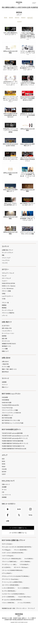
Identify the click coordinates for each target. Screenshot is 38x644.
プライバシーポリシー (22, 612)
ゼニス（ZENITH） (19, 568)
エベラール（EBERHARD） (8, 600)
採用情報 (4, 497)
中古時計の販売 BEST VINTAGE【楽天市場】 (13, 441)
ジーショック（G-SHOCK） (24, 606)
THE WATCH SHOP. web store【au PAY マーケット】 (15, 438)
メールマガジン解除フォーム (18, 533)
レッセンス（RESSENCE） (8, 591)
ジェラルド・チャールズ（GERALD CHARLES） (13, 597)
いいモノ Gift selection (8, 288)
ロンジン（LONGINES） (24, 591)
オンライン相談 (6, 367)
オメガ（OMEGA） (6, 562)
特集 (3, 255)
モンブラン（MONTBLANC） (9, 594)
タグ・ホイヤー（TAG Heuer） (9, 571)
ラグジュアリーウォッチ (8, 273)
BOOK (11, 18)
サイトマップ (31, 612)
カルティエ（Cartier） (7, 544)
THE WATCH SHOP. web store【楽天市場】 (12, 433)
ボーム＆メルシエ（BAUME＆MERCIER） (12, 603)
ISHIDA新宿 (5, 397)
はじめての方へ (6, 326)
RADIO (23, 18)
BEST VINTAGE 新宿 (7, 418)
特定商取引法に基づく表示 (9, 612)
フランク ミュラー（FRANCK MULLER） (12, 559)
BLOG (19, 509)
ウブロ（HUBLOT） (6, 568)
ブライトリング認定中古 (8, 313)
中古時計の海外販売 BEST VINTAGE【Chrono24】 (14, 449)
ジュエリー (5, 281)
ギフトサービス (6, 341)
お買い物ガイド (7, 322)
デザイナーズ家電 (6, 291)
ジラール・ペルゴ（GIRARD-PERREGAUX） (12, 574)
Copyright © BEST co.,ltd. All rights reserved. (19, 625)
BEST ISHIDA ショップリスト (11, 394)
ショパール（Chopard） (8, 556)
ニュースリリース (6, 495)
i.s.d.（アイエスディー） (8, 296)
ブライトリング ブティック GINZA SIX (11, 413)
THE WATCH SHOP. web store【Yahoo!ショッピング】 (15, 436)
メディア (5, 455)
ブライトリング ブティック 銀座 (10, 410)
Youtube (8, 509)
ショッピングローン (7, 331)
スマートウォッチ (6, 278)
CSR (3, 492)
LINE (8, 521)
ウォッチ (4, 276)
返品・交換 (4, 339)
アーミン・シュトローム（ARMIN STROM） (12, 585)
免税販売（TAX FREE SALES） (9, 344)
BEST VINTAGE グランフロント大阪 (11, 420)
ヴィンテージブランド (7, 253)
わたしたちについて (8, 481)
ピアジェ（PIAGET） (7, 576)
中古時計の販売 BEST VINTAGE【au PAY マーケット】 (15, 444)
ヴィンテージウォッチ (7, 310)
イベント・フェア (6, 258)
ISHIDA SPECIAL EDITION (8, 283)
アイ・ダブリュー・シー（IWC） (23, 565)
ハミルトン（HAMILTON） (8, 606)
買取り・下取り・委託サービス (9, 369)
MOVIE (17, 18)
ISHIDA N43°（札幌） (7, 403)
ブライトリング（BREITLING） (21, 562)
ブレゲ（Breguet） (6, 550)
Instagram (30, 509)
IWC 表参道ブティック (7, 415)
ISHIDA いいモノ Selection (9, 286)
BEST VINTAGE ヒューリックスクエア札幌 (13, 423)
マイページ (5, 378)
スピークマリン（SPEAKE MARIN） (10, 588)
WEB (6, 18)
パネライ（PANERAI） (7, 565)
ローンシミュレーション (8, 333)
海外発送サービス (6, 346)
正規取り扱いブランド (7, 250)
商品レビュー (5, 387)
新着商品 (4, 305)
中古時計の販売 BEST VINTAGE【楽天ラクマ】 (13, 446)
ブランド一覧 (5, 303)
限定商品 (4, 308)
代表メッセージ (6, 484)
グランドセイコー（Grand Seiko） (10, 582)
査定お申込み (5, 372)
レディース (5, 315)
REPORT (30, 18)
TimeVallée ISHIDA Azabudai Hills (10, 405)
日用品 (4, 294)
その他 (4, 299)
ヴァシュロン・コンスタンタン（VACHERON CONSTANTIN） (17, 547)
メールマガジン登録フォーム (18, 528)
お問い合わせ (5, 362)
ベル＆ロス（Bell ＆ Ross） (24, 600)
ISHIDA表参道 (5, 400)
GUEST (20, 22)
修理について (5, 351)
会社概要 (4, 487)
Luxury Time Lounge (7, 408)
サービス (4, 490)
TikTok (30, 515)
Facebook (8, 515)
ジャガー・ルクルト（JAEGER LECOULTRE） (13, 553)
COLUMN (4, 469)
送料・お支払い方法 (7, 328)
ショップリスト (6, 260)
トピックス (5, 263)
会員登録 (4, 382)
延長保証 (4, 336)
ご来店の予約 (5, 364)
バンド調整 (5, 349)
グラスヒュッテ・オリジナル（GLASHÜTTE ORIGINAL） (15, 579)
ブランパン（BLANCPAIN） (21, 550)
